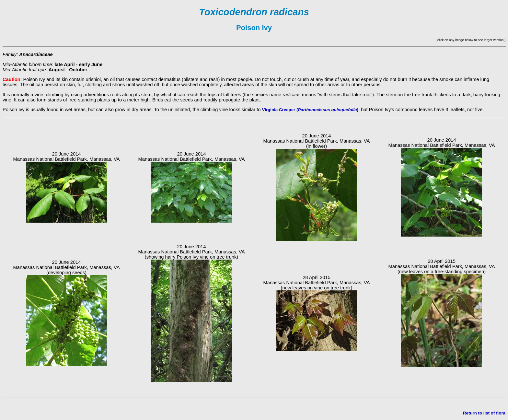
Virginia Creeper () (310, 110)
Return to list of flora (484, 413)
